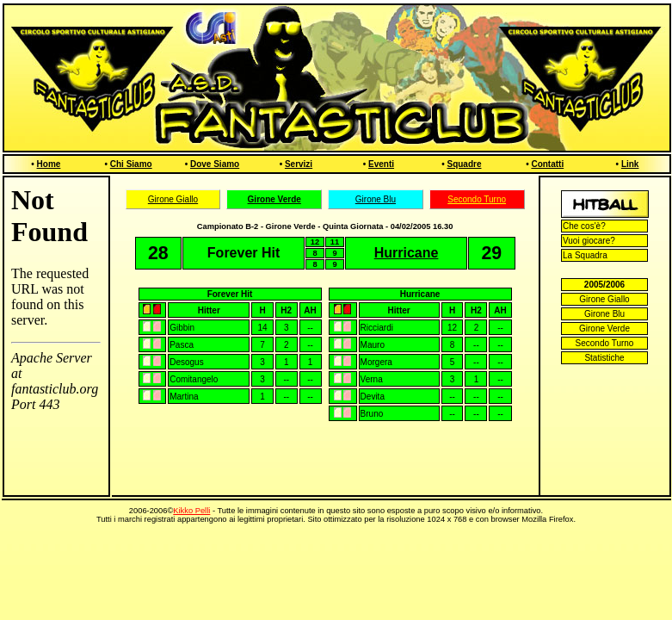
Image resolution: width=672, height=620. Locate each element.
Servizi (299, 164)
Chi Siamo (131, 164)
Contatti (547, 164)
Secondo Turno (477, 199)
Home (49, 164)
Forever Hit (230, 294)
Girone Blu (376, 199)
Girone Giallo (173, 199)
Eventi (381, 164)
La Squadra (585, 255)
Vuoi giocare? (589, 241)
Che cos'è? (584, 226)
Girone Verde (604, 329)
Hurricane (420, 294)
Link (630, 164)
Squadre (464, 164)
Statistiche (604, 358)
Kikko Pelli (191, 511)
